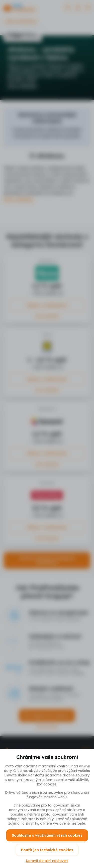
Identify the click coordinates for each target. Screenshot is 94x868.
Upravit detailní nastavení (47, 861)
